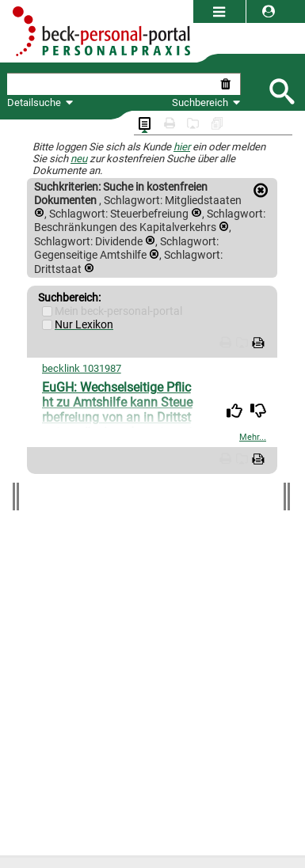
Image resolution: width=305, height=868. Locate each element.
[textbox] (112, 84)
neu (79, 159)
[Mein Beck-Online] (47, 311)
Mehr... (253, 437)
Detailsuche (34, 102)
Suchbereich (206, 102)
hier (182, 147)
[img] (234, 411)
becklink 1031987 (82, 368)
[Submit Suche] (281, 90)
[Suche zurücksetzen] (229, 84)
